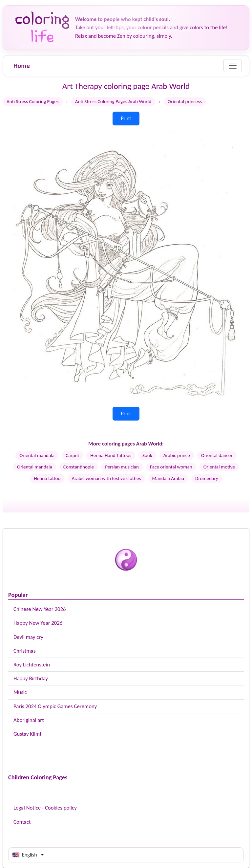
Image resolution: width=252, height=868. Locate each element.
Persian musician (122, 467)
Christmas (24, 651)
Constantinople (79, 467)
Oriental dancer (217, 455)
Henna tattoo (47, 478)
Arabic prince (177, 455)
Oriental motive (219, 467)
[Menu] (233, 66)
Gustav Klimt (28, 734)
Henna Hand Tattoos (111, 455)
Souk (147, 455)
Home (22, 66)
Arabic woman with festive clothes (106, 478)
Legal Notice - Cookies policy (45, 808)
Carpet (72, 455)
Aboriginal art (29, 720)
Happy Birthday (31, 678)
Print (126, 118)
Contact (22, 822)
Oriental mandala (37, 455)
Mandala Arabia (168, 478)
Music (20, 692)
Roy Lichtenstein (32, 665)
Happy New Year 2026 (38, 623)
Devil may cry (28, 637)
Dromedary (207, 478)
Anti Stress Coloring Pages (33, 101)
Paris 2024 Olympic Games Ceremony (55, 706)
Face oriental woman (171, 467)
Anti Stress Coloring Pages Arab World (113, 101)
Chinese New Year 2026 (40, 609)
